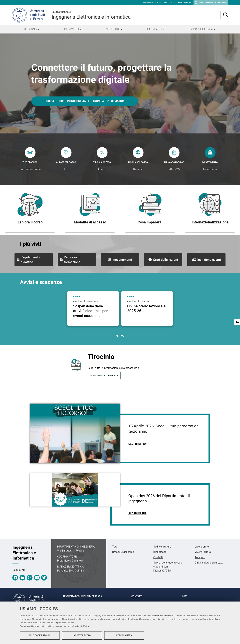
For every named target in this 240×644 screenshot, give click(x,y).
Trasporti (200, 557)
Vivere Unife (202, 547)
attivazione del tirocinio (103, 376)
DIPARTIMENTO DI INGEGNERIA (76, 547)
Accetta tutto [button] (82, 635)
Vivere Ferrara (203, 552)
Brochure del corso (123, 552)
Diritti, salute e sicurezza (209, 563)
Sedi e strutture (162, 547)
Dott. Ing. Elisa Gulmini (71, 571)
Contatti (158, 557)
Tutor (115, 547)
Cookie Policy (83, 626)
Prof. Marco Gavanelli (70, 561)
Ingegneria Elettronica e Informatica (91, 15)
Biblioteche (160, 552)
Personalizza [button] (124, 635)
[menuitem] (32, 29)
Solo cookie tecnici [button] (40, 635)
